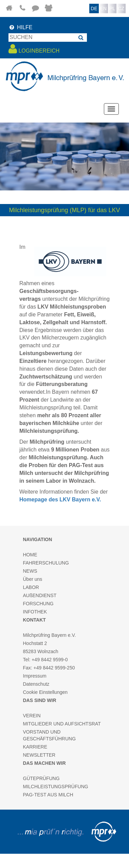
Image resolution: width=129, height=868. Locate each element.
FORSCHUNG (38, 604)
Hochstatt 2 (35, 643)
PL (112, 8)
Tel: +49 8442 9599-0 (45, 660)
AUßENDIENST (40, 595)
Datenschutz (36, 684)
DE (94, 8)
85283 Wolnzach (41, 651)
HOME (30, 555)
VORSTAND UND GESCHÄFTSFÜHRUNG (50, 735)
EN (103, 8)
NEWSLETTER (39, 755)
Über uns (33, 579)
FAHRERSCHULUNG (46, 563)
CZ (121, 8)
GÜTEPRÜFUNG (41, 778)
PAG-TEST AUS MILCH (48, 795)
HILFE (20, 27)
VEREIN (32, 716)
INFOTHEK (35, 612)
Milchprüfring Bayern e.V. (50, 635)
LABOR (31, 587)
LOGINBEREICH (34, 49)
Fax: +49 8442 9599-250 (49, 668)
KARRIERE (35, 747)
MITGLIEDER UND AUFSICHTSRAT (62, 724)
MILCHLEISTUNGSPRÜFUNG (56, 787)
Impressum (35, 676)
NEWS (30, 571)
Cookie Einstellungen (45, 692)
